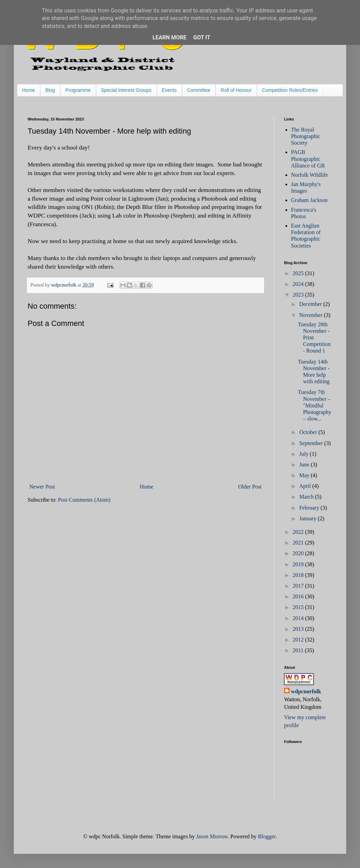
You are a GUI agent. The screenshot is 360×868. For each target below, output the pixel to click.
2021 (299, 543)
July (305, 454)
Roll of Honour (236, 90)
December (311, 304)
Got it (202, 37)
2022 (299, 532)
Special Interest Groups (126, 90)
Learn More (169, 37)
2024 (299, 284)
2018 (299, 575)
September (312, 443)
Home (28, 90)
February (310, 508)
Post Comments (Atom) (84, 500)
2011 (299, 650)
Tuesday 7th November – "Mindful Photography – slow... (315, 405)
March (307, 497)
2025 (299, 273)
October (309, 432)
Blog (50, 90)
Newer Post (42, 487)
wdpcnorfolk (306, 691)
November (312, 315)
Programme (78, 90)
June (305, 465)
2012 (299, 640)
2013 (299, 629)
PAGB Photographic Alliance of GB (308, 159)
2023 (299, 295)
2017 (299, 586)
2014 (299, 618)
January (309, 518)
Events (169, 90)
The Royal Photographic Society (306, 136)
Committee (199, 90)
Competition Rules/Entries (290, 90)
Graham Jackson (309, 200)
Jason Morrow (212, 836)
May (305, 475)
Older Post (250, 487)
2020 (299, 553)
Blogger (267, 836)
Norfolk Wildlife (309, 175)
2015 (299, 607)
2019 (299, 564)
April (306, 486)
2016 (299, 596)
